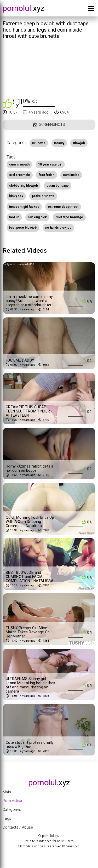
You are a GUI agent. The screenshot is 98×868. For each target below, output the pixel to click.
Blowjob (79, 143)
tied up (14, 217)
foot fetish (47, 175)
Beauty (59, 143)
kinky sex (16, 196)
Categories (12, 810)
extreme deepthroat (63, 207)
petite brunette (43, 196)
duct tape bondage (69, 217)
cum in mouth (19, 164)
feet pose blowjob (23, 228)
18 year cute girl (50, 164)
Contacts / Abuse (18, 827)
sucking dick (37, 217)
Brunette (39, 143)
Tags (7, 818)
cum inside (71, 175)
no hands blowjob (58, 228)
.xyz (24, 8)
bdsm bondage (58, 186)
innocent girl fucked (24, 207)
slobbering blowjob (24, 186)
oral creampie (20, 175)
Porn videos (13, 801)
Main (7, 792)
